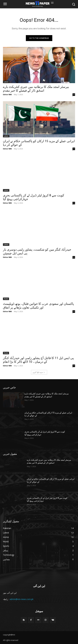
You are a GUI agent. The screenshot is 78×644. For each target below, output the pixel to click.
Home (6, 299)
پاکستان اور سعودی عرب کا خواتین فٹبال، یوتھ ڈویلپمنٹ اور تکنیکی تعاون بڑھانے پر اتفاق (38, 306)
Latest (6, 82)
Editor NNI (7, 94)
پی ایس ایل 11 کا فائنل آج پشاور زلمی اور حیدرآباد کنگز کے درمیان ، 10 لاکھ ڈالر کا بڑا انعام (38, 360)
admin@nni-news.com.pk (21, 599)
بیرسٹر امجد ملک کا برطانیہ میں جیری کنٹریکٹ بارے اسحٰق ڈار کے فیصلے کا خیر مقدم (36, 89)
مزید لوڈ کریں (39, 372)
